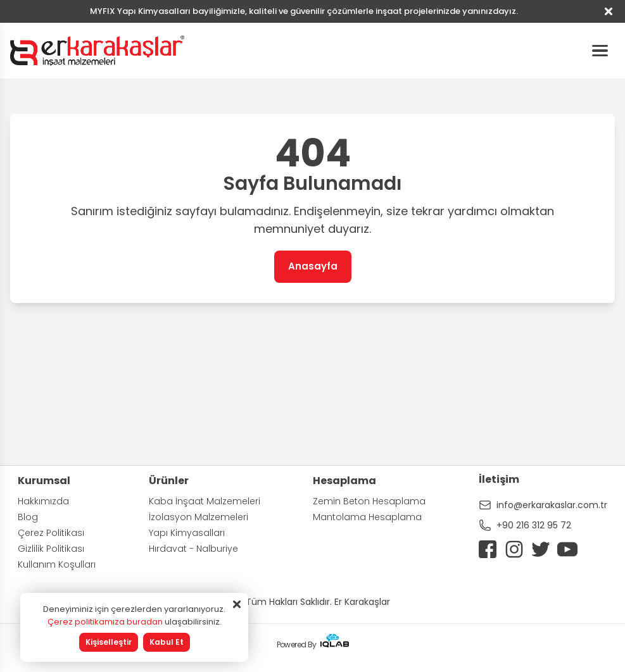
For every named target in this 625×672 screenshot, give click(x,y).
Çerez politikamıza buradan (105, 622)
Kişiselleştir (109, 642)
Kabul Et (167, 642)
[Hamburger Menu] (600, 51)
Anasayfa (313, 266)
